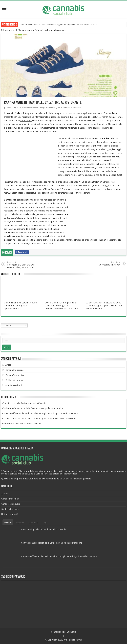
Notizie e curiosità (14, 385)
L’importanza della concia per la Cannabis (22, 424)
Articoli (14, 30)
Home (5, 30)
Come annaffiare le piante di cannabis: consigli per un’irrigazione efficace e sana (61, 306)
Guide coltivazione (14, 380)
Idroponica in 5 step (103, 264)
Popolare (20, 523)
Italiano (7, 325)
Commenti (33, 523)
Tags (45, 523)
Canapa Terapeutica (15, 375)
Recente (8, 523)
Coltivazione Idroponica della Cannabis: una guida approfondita (20, 306)
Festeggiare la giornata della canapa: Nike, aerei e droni (24, 265)
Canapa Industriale (14, 370)
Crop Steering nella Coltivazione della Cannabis (40, 24)
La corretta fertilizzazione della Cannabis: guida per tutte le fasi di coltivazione (104, 306)
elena (9, 108)
